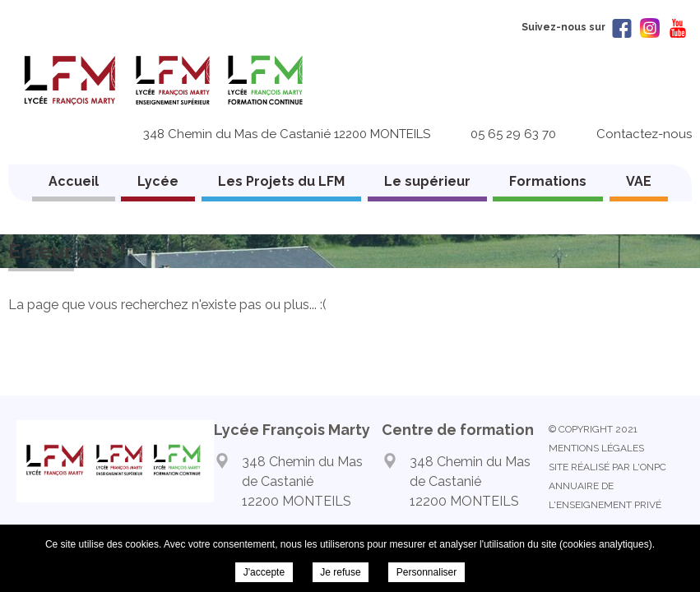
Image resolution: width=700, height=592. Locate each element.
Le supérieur (427, 181)
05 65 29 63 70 (513, 134)
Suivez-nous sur (577, 27)
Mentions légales (596, 448)
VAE (639, 181)
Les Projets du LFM (281, 181)
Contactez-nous (644, 134)
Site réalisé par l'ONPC (607, 467)
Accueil (74, 181)
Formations (548, 181)
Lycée (158, 181)
